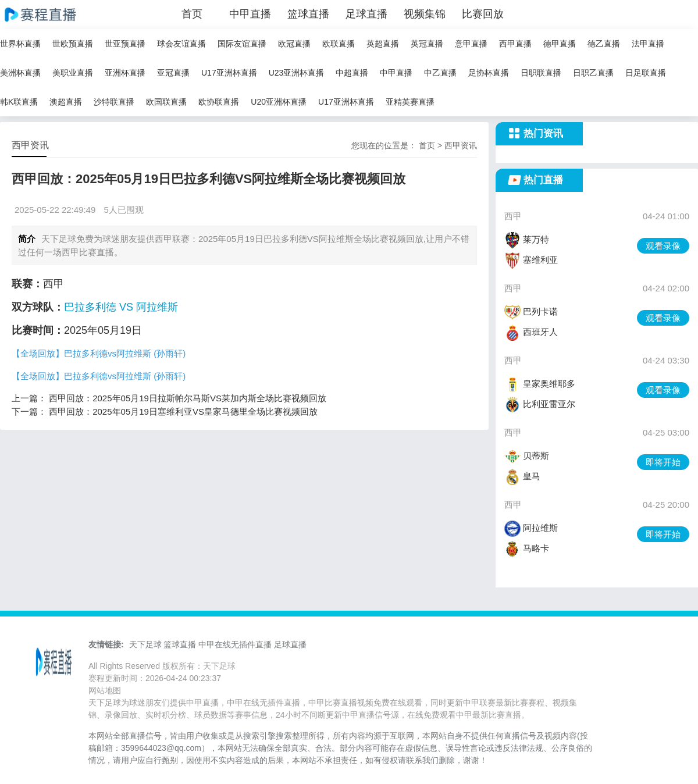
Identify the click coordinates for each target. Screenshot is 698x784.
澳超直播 (66, 102)
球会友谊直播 (181, 44)
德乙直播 (604, 44)
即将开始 (663, 462)
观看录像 (663, 246)
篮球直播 (308, 14)
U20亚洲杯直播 (279, 102)
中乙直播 (440, 73)
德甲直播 (560, 44)
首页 (192, 14)
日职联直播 (541, 73)
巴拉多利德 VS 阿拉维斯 (121, 307)
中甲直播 (250, 14)
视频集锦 (425, 14)
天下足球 (145, 644)
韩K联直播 (19, 102)
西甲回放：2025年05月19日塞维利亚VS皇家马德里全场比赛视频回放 (183, 411)
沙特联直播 (114, 102)
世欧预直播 (73, 44)
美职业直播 (73, 73)
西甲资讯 (461, 145)
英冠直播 (427, 44)
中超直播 (352, 73)
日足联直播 (646, 73)
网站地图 (105, 690)
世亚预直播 (125, 44)
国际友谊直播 (242, 44)
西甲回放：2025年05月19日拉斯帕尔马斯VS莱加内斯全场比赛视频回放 (188, 398)
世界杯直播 (20, 44)
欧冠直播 (294, 44)
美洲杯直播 (20, 73)
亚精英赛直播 (410, 102)
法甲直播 (648, 44)
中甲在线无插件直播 (235, 644)
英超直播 (383, 44)
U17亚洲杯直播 (229, 73)
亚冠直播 (173, 73)
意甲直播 (471, 44)
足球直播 (366, 14)
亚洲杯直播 (125, 73)
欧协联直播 (219, 102)
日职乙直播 (593, 73)
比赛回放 (483, 14)
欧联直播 (339, 44)
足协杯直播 (489, 73)
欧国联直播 (166, 102)
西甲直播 (515, 44)
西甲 (513, 216)
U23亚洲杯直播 (297, 73)
